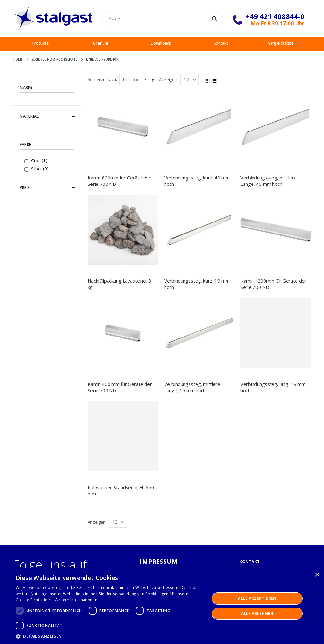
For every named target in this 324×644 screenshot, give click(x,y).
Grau (40, 160)
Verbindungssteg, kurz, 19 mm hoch (197, 284)
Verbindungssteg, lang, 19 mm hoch (273, 387)
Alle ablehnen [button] (257, 614)
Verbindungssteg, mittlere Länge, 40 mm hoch (268, 181)
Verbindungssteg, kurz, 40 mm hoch (197, 181)
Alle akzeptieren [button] (257, 598)
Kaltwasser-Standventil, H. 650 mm (121, 490)
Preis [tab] (47, 188)
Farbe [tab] (47, 145)
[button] (110, 636)
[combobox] (162, 19)
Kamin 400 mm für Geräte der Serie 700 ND (120, 323)
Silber (40, 169)
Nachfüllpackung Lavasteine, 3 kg (119, 284)
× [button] (317, 575)
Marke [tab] (47, 88)
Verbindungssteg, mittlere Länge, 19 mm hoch (192, 323)
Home (18, 59)
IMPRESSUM (159, 561)
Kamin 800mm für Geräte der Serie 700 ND (119, 181)
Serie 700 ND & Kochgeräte (54, 59)
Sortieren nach (102, 79)
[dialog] (162, 606)
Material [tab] (47, 116)
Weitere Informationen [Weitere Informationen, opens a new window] (76, 600)
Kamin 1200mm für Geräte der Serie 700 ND (273, 284)
